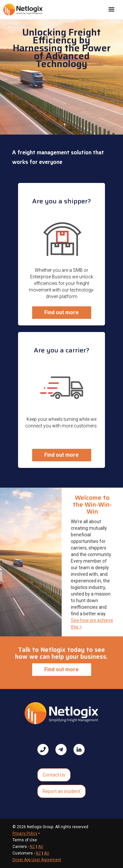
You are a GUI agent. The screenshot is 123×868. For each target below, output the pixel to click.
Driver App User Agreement (37, 860)
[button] (112, 10)
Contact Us (54, 775)
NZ (32, 847)
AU (41, 847)
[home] (23, 9)
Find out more (61, 312)
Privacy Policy (25, 833)
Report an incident (61, 791)
